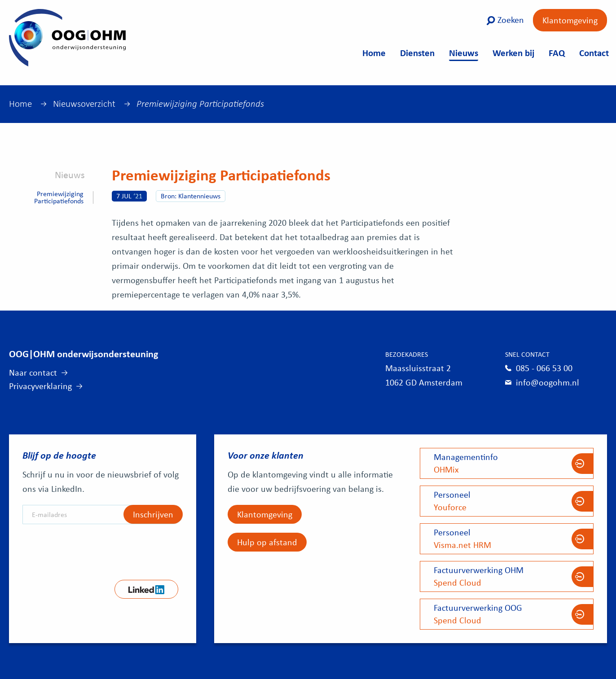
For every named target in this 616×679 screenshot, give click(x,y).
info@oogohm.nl (548, 382)
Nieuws (464, 53)
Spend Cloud (507, 576)
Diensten (417, 53)
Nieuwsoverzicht (84, 104)
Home (374, 53)
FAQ (557, 53)
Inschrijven (153, 514)
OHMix (507, 463)
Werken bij (513, 53)
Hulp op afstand (267, 542)
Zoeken (505, 20)
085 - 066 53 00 (544, 368)
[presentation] (91, 549)
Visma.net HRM (507, 538)
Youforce (507, 501)
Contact (594, 53)
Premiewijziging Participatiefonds (59, 197)
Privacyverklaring (40, 386)
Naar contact (33, 372)
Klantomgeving (570, 20)
